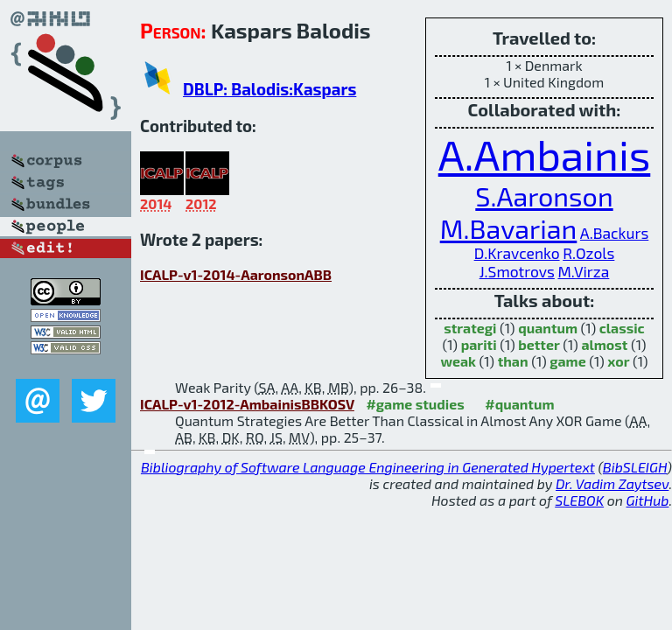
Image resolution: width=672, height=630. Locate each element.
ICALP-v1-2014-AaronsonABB (236, 274)
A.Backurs (614, 233)
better (539, 344)
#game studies (415, 404)
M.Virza (583, 272)
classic (622, 328)
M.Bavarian (509, 228)
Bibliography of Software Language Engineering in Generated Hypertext (368, 467)
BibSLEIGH (635, 467)
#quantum (519, 404)
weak (458, 361)
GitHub (648, 500)
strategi (470, 328)
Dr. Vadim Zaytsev (612, 483)
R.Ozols (588, 253)
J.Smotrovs (517, 272)
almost (604, 344)
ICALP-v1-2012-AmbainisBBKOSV (247, 404)
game (567, 361)
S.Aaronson (544, 196)
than (513, 361)
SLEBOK (579, 500)
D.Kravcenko (517, 253)
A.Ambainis (545, 154)
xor (618, 361)
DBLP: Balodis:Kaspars (269, 89)
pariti (479, 344)
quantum (548, 328)
